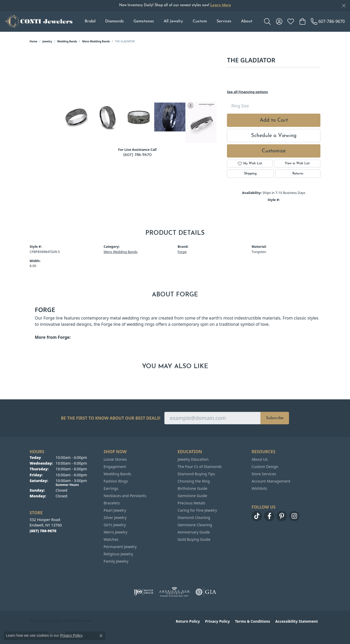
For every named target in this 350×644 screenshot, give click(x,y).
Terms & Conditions (253, 621)
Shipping (250, 174)
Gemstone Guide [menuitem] (192, 496)
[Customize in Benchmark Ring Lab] (201, 122)
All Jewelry (173, 21)
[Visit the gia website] (206, 592)
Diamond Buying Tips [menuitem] (196, 474)
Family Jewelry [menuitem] (116, 561)
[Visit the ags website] (174, 592)
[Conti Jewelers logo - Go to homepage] (39, 21)
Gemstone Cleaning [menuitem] (195, 525)
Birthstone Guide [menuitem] (193, 488)
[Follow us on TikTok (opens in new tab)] (257, 516)
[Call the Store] (43, 531)
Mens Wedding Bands (96, 41)
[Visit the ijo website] (143, 592)
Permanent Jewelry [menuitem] (120, 547)
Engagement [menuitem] (115, 467)
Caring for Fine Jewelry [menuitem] (197, 510)
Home (33, 41)
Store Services (264, 474)
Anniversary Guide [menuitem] (194, 532)
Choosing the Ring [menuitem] (194, 481)
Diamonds (115, 21)
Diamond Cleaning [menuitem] (194, 518)
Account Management (271, 481)
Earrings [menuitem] (111, 488)
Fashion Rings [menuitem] (116, 481)
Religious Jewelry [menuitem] (118, 554)
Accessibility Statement (297, 621)
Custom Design (265, 467)
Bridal (90, 21)
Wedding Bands (67, 41)
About (247, 21)
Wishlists (259, 488)
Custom (200, 21)
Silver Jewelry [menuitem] (115, 518)
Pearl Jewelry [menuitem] (115, 510)
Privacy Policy (217, 621)
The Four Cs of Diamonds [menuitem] (200, 467)
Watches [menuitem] (111, 539)
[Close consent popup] (101, 636)
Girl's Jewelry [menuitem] (115, 525)
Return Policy (188, 621)
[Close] (344, 6)
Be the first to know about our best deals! (111, 418)
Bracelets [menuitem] (112, 503)
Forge (182, 252)
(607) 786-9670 (137, 155)
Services (224, 21)
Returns (298, 174)
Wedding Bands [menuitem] (117, 474)
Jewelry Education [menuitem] (193, 459)
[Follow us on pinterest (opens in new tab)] (282, 516)
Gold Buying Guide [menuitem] (194, 539)
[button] (267, 21)
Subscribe (275, 418)
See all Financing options (247, 92)
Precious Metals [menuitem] (191, 503)
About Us (260, 459)
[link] (328, 21)
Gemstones (144, 21)
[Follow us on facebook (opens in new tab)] (269, 516)
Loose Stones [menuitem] (115, 459)
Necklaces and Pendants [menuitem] (125, 496)
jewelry (47, 41)
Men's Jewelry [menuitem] (116, 532)
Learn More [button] (221, 5)
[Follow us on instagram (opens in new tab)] (294, 516)
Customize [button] (274, 151)
